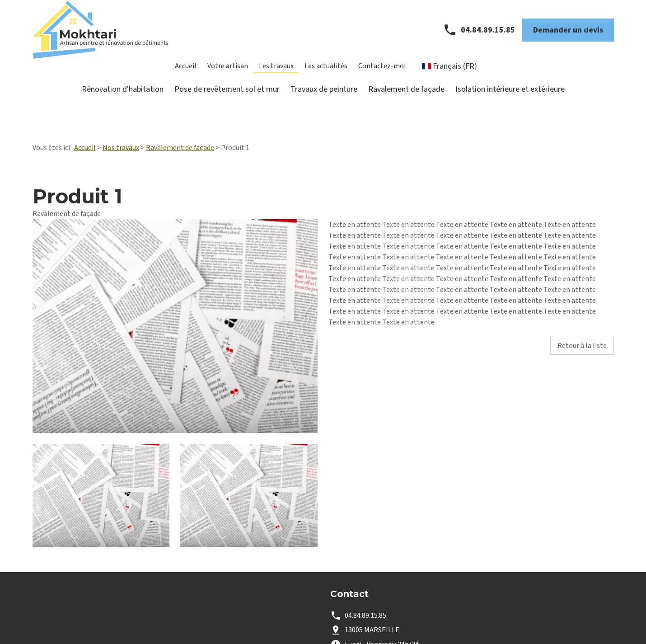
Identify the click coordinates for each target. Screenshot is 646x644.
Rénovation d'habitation (123, 96)
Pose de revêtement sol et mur (227, 96)
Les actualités (326, 72)
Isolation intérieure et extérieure (510, 96)
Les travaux (276, 72)
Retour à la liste (582, 317)
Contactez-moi (382, 72)
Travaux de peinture (324, 96)
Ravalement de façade (406, 96)
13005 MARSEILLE (372, 602)
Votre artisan (228, 72)
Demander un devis (568, 36)
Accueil (186, 72)
